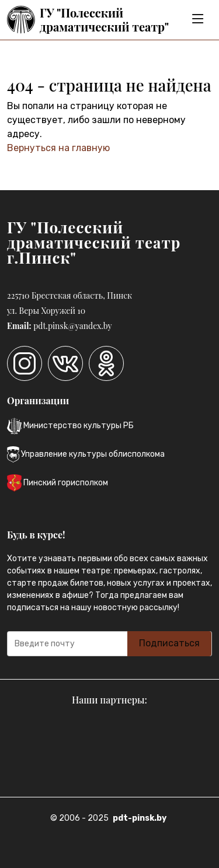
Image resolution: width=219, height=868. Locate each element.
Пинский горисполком (58, 483)
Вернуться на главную (58, 148)
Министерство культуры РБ (70, 426)
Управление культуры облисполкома (86, 454)
